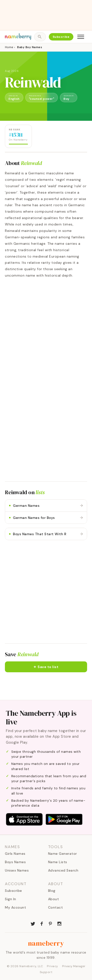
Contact (56, 907)
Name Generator (63, 854)
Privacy (53, 966)
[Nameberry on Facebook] (42, 923)
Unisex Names (17, 870)
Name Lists (58, 862)
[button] (46, 667)
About (54, 899)
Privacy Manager (74, 966)
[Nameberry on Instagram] (59, 923)
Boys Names (15, 862)
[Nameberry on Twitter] (33, 923)
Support (46, 972)
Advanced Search (63, 870)
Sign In (11, 899)
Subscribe (61, 37)
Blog (52, 891)
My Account (15, 907)
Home (9, 47)
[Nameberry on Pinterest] (51, 923)
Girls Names (15, 854)
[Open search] (40, 37)
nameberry (46, 943)
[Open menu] (81, 37)
